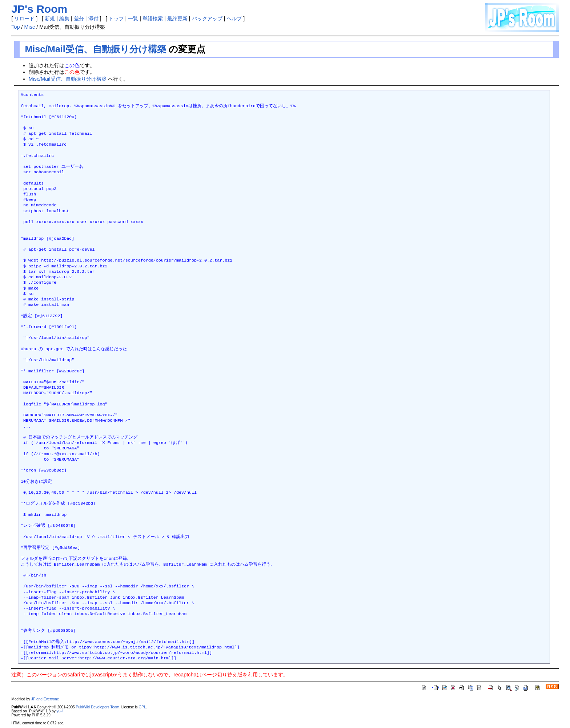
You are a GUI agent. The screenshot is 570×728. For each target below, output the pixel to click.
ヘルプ (234, 19)
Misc (30, 27)
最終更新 (177, 19)
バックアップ (207, 19)
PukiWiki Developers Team (97, 707)
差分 (79, 19)
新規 (50, 19)
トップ (116, 19)
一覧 (133, 19)
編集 (64, 19)
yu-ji (60, 711)
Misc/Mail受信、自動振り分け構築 (96, 49)
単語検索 (153, 19)
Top (15, 27)
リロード (24, 19)
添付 (93, 19)
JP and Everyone (45, 699)
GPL (142, 707)
